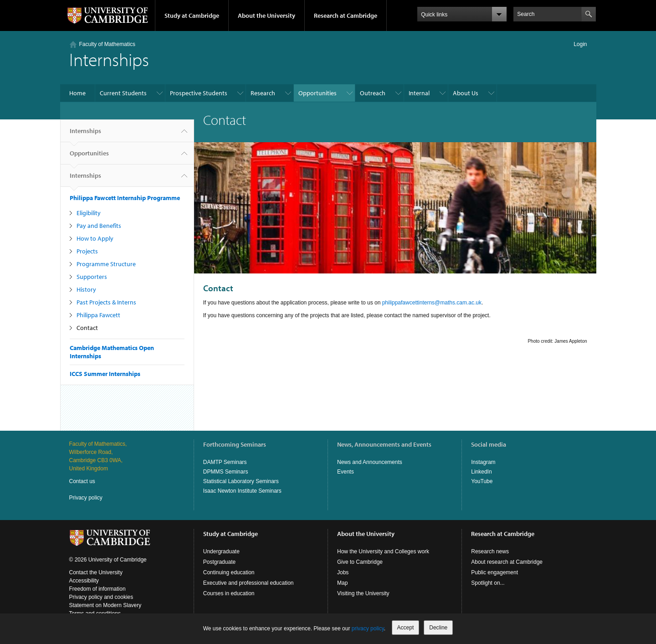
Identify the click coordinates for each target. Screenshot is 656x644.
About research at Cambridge (507, 562)
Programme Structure (106, 264)
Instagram (483, 462)
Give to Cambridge (360, 562)
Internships (85, 134)
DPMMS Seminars (226, 472)
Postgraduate (219, 562)
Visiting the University (363, 593)
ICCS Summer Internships (105, 374)
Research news (490, 551)
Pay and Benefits (99, 226)
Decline (438, 628)
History (86, 289)
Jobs (343, 572)
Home (77, 93)
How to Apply (95, 238)
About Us (466, 93)
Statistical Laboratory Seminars (241, 481)
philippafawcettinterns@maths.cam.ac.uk (432, 303)
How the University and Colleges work (383, 551)
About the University (266, 15)
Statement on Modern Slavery (105, 605)
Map (342, 583)
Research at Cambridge (346, 15)
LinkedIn (481, 472)
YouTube (482, 481)
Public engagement (495, 572)
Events (346, 472)
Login (580, 44)
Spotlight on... (488, 583)
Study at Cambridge (192, 15)
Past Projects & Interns (106, 302)
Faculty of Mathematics (107, 44)
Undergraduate (221, 551)
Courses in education (229, 593)
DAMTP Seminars (225, 462)
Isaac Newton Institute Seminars (242, 491)
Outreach (373, 93)
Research (263, 93)
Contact (87, 328)
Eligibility (89, 213)
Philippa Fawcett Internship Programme (125, 198)
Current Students (123, 93)
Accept (406, 628)
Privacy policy (86, 498)
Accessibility (84, 581)
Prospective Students (199, 93)
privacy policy (368, 629)
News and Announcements (370, 462)
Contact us (82, 481)
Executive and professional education (249, 583)
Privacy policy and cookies (101, 597)
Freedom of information (97, 589)
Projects (87, 251)
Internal (419, 93)
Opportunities (318, 93)
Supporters (92, 277)
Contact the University (96, 572)
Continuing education (229, 572)
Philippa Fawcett (98, 315)
